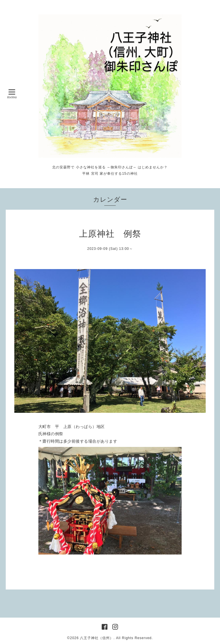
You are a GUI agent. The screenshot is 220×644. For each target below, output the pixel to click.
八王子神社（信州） (97, 638)
